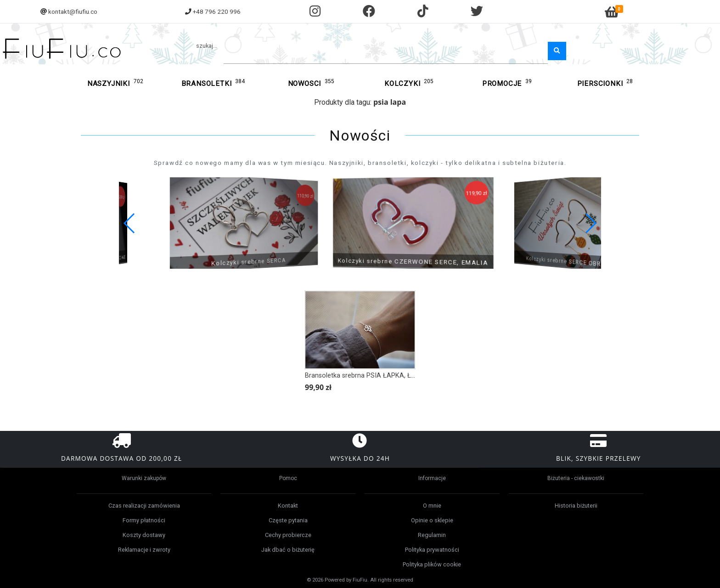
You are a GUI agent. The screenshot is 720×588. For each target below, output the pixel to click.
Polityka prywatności (432, 550)
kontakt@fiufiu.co (73, 11)
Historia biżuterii (576, 506)
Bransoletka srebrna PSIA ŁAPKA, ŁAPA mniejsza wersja (389, 376)
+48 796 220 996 (217, 11)
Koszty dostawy (144, 535)
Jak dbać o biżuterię (288, 550)
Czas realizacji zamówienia (144, 506)
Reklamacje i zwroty (144, 550)
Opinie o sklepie (432, 520)
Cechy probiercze (288, 535)
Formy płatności (144, 520)
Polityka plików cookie (432, 564)
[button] (590, 223)
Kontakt (288, 506)
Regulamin (432, 535)
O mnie (432, 506)
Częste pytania (288, 520)
